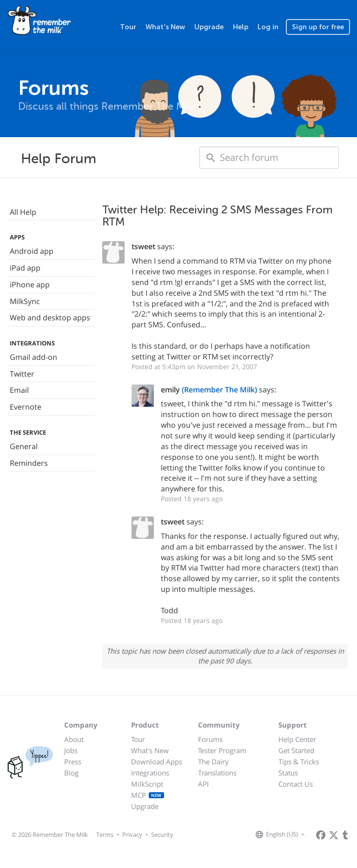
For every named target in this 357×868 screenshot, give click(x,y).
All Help (23, 212)
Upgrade (209, 27)
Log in (268, 27)
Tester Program (222, 750)
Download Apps (157, 762)
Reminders (29, 463)
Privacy (132, 835)
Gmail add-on (33, 357)
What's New (165, 27)
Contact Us (296, 784)
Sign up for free (318, 27)
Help (241, 27)
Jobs (71, 750)
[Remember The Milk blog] (345, 835)
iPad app (25, 268)
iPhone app (30, 285)
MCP (148, 795)
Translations (217, 773)
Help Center (297, 739)
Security (162, 835)
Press (73, 762)
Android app (32, 251)
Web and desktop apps (50, 318)
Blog (71, 773)
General (24, 446)
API (203, 784)
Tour (128, 27)
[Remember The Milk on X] (334, 835)
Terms (105, 835)
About (74, 739)
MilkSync (25, 301)
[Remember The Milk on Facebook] (321, 835)
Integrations (150, 773)
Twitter (22, 374)
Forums (210, 739)
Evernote (26, 407)
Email (19, 390)
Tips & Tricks (299, 762)
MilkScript (147, 784)
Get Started (296, 750)
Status (288, 773)
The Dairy (213, 762)
